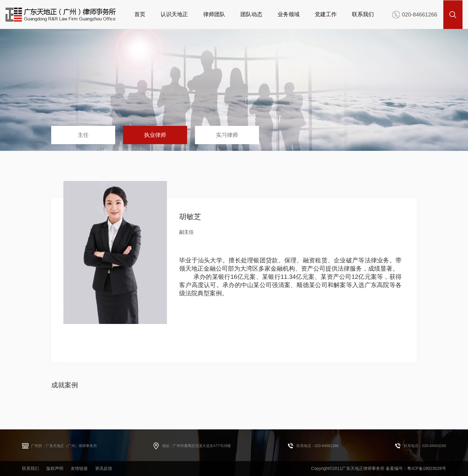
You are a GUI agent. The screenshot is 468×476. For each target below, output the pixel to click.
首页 (140, 14)
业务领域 (289, 14)
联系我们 (363, 14)
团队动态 (251, 14)
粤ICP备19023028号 (427, 468)
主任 (83, 135)
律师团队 (214, 14)
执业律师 (155, 135)
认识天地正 (174, 14)
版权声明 (55, 468)
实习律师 (227, 135)
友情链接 (79, 468)
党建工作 (326, 14)
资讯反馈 (104, 468)
